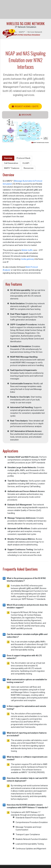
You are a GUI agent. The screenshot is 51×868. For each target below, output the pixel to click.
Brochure (25, 115)
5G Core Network (35, 32)
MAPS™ (22, 32)
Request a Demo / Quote (25, 106)
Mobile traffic (27, 250)
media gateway (27, 259)
